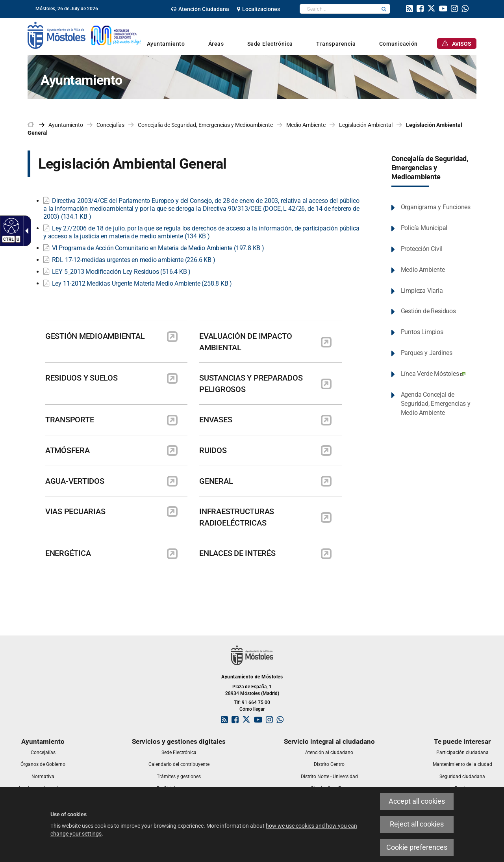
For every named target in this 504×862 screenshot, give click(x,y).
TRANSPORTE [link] (69, 420)
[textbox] (339, 9)
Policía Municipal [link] (424, 228)
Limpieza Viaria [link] (422, 291)
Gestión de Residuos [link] (428, 311)
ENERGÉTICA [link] (68, 553)
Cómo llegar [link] (252, 709)
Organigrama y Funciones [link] (436, 207)
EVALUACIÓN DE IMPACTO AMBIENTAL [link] (246, 342)
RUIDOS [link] (213, 450)
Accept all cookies (417, 801)
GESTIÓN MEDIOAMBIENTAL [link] (95, 336)
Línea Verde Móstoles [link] (433, 374)
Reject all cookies (417, 824)
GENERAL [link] (216, 481)
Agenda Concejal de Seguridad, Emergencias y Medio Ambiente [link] (436, 404)
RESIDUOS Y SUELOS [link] (82, 378)
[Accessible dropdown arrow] (25, 231)
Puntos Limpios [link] (422, 332)
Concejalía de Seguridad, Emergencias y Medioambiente (430, 168)
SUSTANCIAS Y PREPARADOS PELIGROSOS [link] (251, 384)
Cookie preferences (417, 847)
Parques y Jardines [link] (427, 353)
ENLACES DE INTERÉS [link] (237, 553)
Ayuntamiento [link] (66, 125)
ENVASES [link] (216, 420)
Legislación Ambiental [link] (366, 125)
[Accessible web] (10, 225)
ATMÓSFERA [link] (68, 450)
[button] (384, 9)
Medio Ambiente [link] (306, 125)
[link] (200, 9)
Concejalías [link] (110, 125)
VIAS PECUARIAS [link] (75, 511)
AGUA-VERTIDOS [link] (75, 481)
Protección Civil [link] (422, 249)
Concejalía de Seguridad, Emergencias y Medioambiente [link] (205, 125)
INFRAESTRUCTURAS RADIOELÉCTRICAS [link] (237, 517)
